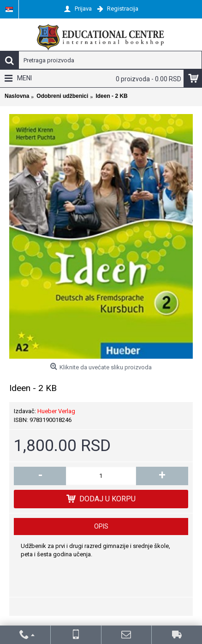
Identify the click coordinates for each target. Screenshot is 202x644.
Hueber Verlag (56, 411)
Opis (101, 526)
